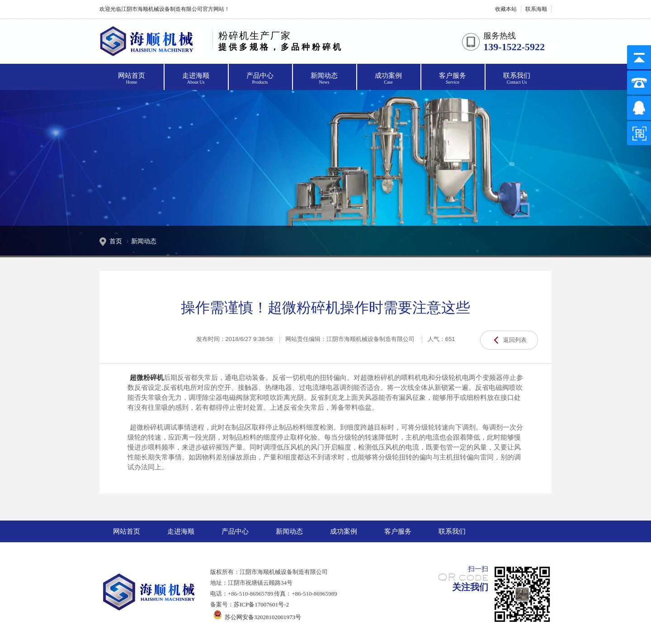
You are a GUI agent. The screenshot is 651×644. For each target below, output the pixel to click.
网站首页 (132, 79)
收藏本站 (506, 9)
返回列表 (515, 340)
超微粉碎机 (147, 378)
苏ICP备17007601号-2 (261, 604)
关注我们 (470, 587)
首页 (116, 241)
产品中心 (260, 79)
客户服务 (453, 79)
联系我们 (517, 79)
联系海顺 (536, 9)
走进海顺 (196, 79)
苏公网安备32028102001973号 (256, 617)
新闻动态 (324, 79)
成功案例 (388, 79)
